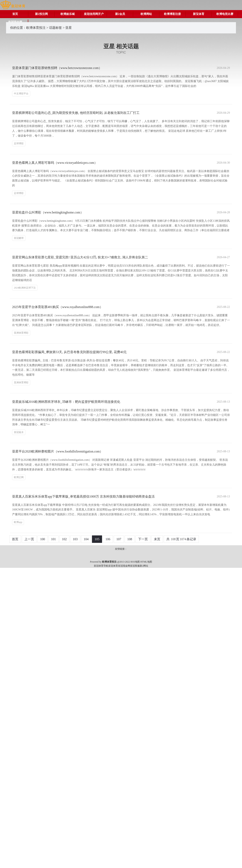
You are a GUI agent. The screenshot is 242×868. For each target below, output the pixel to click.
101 (53, 539)
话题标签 (55, 28)
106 (108, 539)
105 (97, 539)
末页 (157, 539)
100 (43, 539)
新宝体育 (199, 14)
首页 (15, 14)
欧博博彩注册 (172, 14)
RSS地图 (135, 562)
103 (75, 539)
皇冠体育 (113, 566)
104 (86, 539)
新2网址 (144, 566)
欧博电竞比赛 (225, 14)
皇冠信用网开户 (94, 14)
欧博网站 (146, 14)
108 (130, 539)
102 (64, 539)
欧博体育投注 (36, 28)
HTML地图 (146, 562)
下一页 (143, 539)
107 (119, 539)
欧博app (18, 522)
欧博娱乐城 (68, 14)
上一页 (29, 539)
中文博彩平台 (21, 94)
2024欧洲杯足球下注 (25, 288)
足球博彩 (19, 143)
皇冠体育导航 (101, 566)
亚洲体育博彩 (21, 333)
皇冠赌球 (19, 238)
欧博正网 (19, 477)
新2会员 (120, 14)
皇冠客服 (135, 566)
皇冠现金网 (124, 566)
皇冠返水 (19, 432)
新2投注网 (41, 14)
